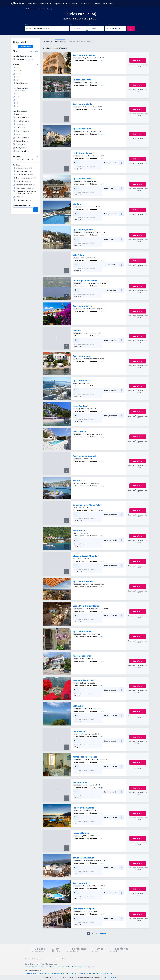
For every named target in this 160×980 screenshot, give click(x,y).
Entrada (72, 25)
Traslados (97, 3)
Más (111, 3)
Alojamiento (59, 3)
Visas (105, 3)
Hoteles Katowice (30, 973)
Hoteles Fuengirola (78, 967)
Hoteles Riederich (64, 967)
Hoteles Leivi (90, 967)
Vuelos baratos (45, 3)
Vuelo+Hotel (32, 3)
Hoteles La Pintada (31, 967)
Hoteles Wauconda (58, 973)
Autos (68, 3)
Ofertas (76, 3)
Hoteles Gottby (71, 973)
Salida (89, 25)
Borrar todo (34, 51)
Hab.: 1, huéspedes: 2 (114, 28)
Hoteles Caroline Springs (47, 967)
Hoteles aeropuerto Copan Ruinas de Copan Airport (95, 973)
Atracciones (86, 3)
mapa (102, 61)
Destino (27, 25)
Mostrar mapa (25, 47)
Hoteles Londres (44, 973)
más (106, 977)
